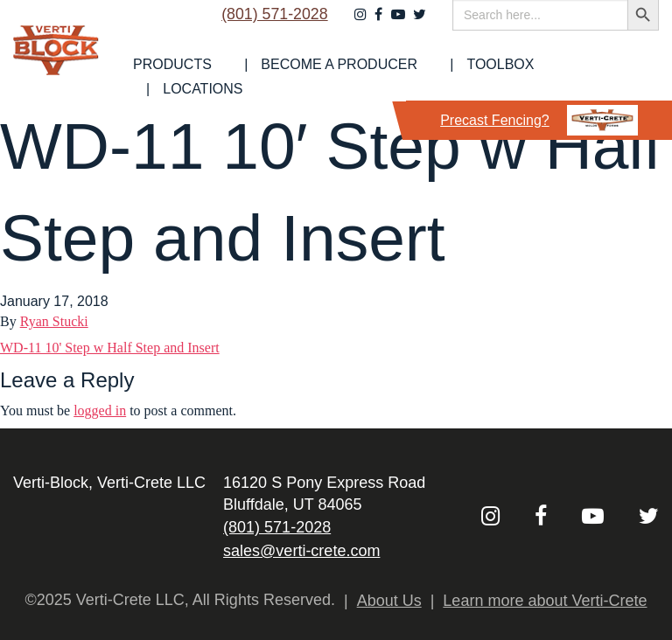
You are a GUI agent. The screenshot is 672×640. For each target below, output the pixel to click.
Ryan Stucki (54, 321)
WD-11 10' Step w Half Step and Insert (110, 348)
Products (227, 77)
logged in (100, 410)
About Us (389, 601)
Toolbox (516, 77)
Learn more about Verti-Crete (545, 601)
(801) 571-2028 (268, 32)
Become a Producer (374, 77)
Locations (619, 77)
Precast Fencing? (539, 120)
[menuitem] (227, 77)
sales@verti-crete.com (301, 551)
